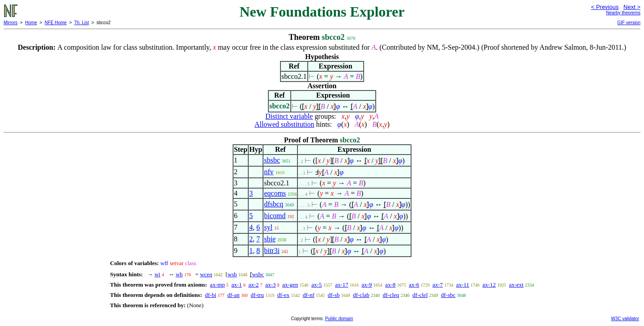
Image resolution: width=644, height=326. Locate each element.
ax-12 (489, 285)
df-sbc (448, 295)
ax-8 (390, 285)
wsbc (258, 274)
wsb (232, 274)
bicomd (275, 216)
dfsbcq (273, 204)
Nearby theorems (623, 13)
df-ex (283, 295)
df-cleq (391, 295)
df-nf (309, 295)
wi (157, 274)
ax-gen (290, 285)
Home (31, 23)
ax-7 (438, 285)
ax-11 (463, 285)
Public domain (339, 319)
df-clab (361, 295)
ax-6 (414, 285)
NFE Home (56, 23)
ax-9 (367, 285)
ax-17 (342, 285)
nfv (269, 172)
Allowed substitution (284, 124)
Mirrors (11, 23)
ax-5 (316, 285)
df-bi (210, 295)
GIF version (629, 23)
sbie (270, 239)
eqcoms (275, 193)
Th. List (82, 23)
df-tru (257, 295)
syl (268, 227)
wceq (206, 274)
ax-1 (237, 285)
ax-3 (270, 285)
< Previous (605, 7)
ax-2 (253, 285)
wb (179, 274)
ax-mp (218, 285)
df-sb (334, 295)
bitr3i (272, 251)
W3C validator (625, 319)
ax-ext (516, 285)
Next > (632, 7)
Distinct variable (289, 116)
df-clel (420, 295)
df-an (233, 295)
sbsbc (272, 160)
